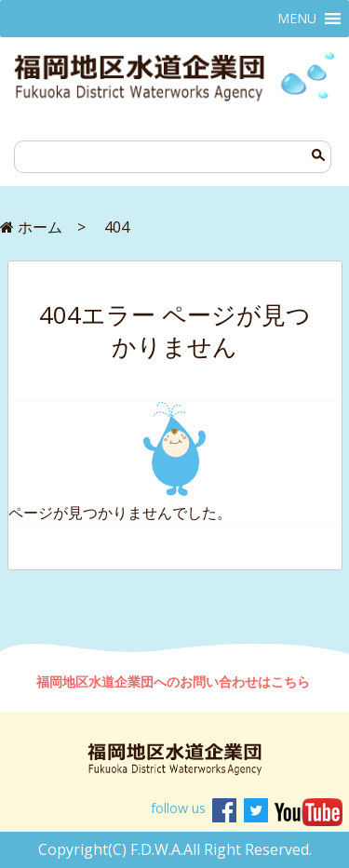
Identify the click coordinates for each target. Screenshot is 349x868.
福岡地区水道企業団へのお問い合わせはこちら (175, 681)
